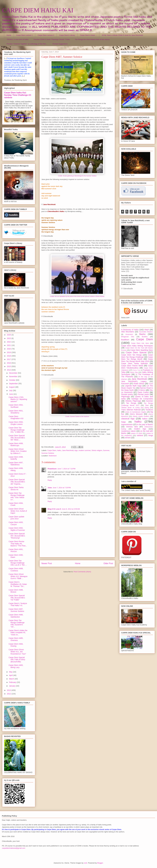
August (12, 387)
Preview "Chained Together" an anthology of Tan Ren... (27, 44)
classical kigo (128, 419)
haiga (123, 422)
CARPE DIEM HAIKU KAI (38, 10)
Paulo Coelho (143, 392)
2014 (9, 370)
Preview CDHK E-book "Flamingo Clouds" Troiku (52, 39)
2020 (9, 349)
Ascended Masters (146, 332)
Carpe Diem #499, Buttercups (16, 444)
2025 (9, 335)
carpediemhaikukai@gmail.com (14, 848)
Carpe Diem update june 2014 (16, 518)
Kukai (151, 384)
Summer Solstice (48, 453)
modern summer (85, 450)
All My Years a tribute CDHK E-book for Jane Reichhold (122, 35)
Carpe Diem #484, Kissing (16, 645)
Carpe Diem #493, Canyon (16, 523)
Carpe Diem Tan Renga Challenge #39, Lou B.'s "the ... (18, 563)
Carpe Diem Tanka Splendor (135, 363)
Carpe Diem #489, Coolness (16, 570)
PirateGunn (52, 469)
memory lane (132, 427)
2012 (9, 694)
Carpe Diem (52, 450)
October (12, 380)
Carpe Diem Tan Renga (131, 355)
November (13, 376)
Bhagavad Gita (128, 337)
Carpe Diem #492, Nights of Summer (17, 529)
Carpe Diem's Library (67, 35)
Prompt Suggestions (60, 44)
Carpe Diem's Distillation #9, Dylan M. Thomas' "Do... (18, 584)
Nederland (53, 456)
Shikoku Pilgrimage (133, 401)
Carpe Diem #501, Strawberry (16, 412)
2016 (9, 363)
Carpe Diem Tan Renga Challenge (137, 356)
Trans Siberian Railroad (131, 410)
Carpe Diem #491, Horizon (16, 550)
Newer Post (47, 563)
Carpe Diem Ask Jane (140, 343)
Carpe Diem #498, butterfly (16, 458)
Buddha (145, 337)
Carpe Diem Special (136, 352)
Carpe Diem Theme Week (132, 366)
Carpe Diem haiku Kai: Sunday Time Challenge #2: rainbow (18, 95)
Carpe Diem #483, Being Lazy (16, 666)
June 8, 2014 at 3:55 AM (71, 509)
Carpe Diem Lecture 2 (46, 35)
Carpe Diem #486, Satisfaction (16, 616)
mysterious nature (128, 431)
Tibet (147, 405)
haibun (145, 419)
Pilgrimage (125, 397)
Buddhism (125, 340)
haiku (59, 450)
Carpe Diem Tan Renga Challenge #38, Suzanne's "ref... (17, 624)
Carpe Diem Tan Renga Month (137, 358)
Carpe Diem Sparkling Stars (142, 350)
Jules (50, 488)
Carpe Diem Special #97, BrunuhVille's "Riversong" (17, 536)
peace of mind (137, 433)
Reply (50, 480)
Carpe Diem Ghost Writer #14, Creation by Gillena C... (18, 451)
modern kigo (140, 429)
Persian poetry (127, 394)
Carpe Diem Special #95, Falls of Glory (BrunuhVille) (17, 660)
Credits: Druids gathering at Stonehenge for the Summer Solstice (77, 176)
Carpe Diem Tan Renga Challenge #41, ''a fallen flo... (17, 430)
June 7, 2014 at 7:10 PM (66, 469)
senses (128, 438)
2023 (9, 338)
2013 (9, 690)
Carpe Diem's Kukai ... (88, 35)
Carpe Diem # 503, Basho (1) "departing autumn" (18, 399)
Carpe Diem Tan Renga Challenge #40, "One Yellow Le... (17, 496)
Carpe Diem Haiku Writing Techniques (137, 346)
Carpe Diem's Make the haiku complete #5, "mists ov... (18, 633)
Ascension (129, 334)
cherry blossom (136, 414)
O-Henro (142, 390)
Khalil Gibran (139, 384)
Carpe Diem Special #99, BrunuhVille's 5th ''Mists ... (17, 438)
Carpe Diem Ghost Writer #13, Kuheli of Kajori (18, 511)
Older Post (108, 563)
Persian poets (143, 394)
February (13, 682)
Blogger (100, 863)
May (11, 672)
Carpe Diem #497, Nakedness (16, 464)
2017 (9, 359)
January (12, 686)
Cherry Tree (137, 370)
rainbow (140, 435)
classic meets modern (141, 416)
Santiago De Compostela (142, 399)
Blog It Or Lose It (54, 509)
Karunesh (125, 384)
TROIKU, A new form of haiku (18, 39)
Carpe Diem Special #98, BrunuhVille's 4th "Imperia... (17, 482)
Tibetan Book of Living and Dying (135, 408)
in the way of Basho (145, 424)
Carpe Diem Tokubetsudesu (137, 367)
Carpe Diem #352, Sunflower (16, 406)
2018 (9, 356)
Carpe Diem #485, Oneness (16, 639)
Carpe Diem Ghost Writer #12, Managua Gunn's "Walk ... (18, 576)
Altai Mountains (128, 332)
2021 (9, 345)
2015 (9, 366)
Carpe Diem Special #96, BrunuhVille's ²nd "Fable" (17, 598)
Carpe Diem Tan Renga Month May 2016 (137, 360)
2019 (9, 352)
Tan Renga (131, 403)
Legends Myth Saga (133, 386)
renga (151, 435)
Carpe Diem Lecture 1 (24, 35)
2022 (9, 342)
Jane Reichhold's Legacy (134, 381)
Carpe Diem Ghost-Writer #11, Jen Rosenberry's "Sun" (17, 652)
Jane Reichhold (68, 450)
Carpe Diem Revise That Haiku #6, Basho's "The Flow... (18, 544)
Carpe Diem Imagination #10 (16, 417)
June (11, 394)
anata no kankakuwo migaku (136, 412)
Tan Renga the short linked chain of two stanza (92, 39)
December (13, 373)
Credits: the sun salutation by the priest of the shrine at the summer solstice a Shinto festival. (77, 296)
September (14, 384)
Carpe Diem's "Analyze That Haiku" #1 (18, 604)
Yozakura (149, 410)
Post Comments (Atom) (82, 572)
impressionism (127, 424)
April (11, 675)
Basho (142, 334)
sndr (86, 863)
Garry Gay (134, 372)
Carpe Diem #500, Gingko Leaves (16, 423)
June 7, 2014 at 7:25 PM (62, 488)
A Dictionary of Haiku (130, 330)
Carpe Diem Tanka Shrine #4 (16, 489)
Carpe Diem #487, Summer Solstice (16, 610)
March (12, 679)
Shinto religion (97, 450)
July (11, 390)
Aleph (147, 330)
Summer (106, 450)
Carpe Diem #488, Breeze (16, 591)
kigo (76, 450)
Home (9, 35)
